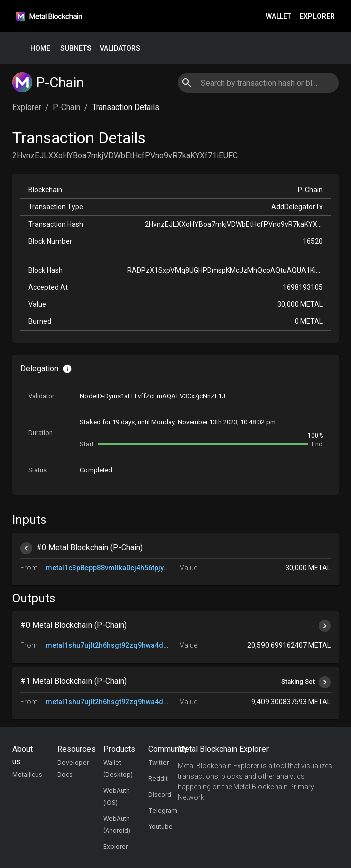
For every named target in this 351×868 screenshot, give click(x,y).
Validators (120, 48)
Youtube (161, 827)
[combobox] (258, 83)
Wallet (278, 16)
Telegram (163, 810)
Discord (160, 794)
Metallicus (27, 774)
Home (40, 48)
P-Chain (67, 107)
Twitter (159, 762)
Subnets (76, 48)
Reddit (158, 778)
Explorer (317, 16)
